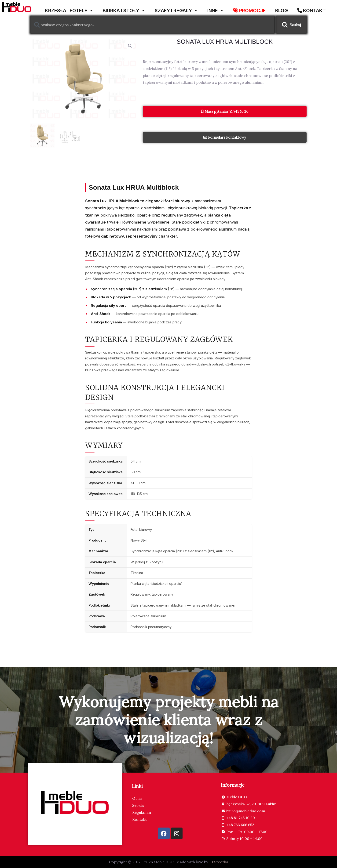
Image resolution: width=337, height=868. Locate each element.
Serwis (138, 805)
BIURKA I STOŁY (124, 9)
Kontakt (139, 819)
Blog (282, 10)
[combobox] (152, 25)
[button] (130, 46)
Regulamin (142, 812)
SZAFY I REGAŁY (176, 9)
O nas (137, 798)
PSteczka (220, 862)
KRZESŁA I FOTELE (69, 9)
